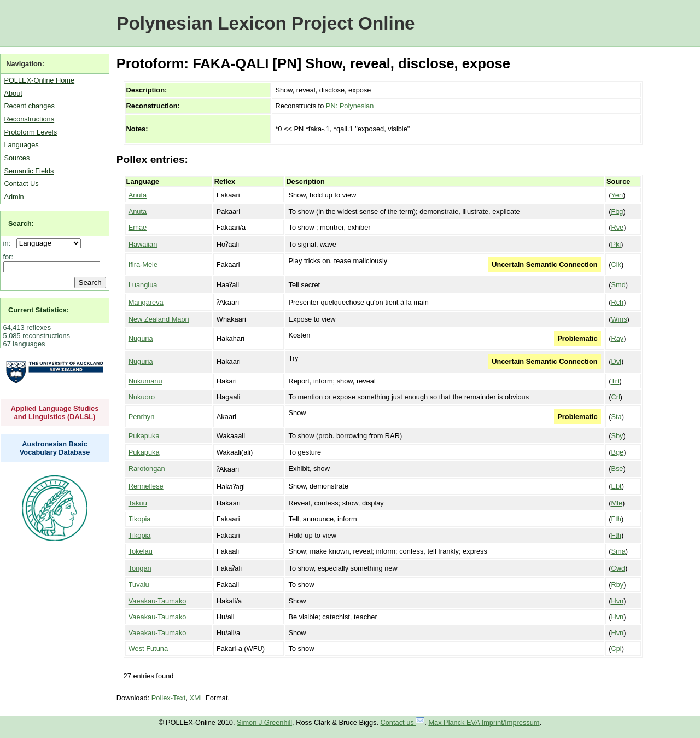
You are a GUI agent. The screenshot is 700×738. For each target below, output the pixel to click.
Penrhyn (142, 417)
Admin (14, 197)
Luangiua (143, 285)
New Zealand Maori (159, 319)
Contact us (403, 722)
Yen (617, 195)
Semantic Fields (29, 171)
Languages (21, 145)
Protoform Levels (30, 132)
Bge (617, 452)
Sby (617, 436)
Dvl (616, 361)
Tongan (140, 568)
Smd (618, 285)
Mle (617, 503)
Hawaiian (143, 244)
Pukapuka (144, 436)
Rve (617, 227)
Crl (615, 397)
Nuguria (141, 338)
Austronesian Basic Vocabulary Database (55, 448)
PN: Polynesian (350, 106)
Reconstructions (29, 119)
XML (197, 698)
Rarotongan (147, 469)
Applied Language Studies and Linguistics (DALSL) (55, 412)
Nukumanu (145, 381)
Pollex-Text (169, 698)
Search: (21, 223)
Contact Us (21, 184)
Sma (618, 551)
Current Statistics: (39, 310)
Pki (616, 244)
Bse (617, 469)
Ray (617, 338)
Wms (619, 319)
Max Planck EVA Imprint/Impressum (484, 722)
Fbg (617, 211)
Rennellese (146, 486)
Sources (17, 158)
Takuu (138, 503)
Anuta (138, 195)
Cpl (616, 649)
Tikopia (140, 519)
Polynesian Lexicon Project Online (266, 23)
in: (9, 243)
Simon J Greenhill (264, 722)
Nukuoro (142, 397)
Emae (138, 227)
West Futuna (148, 649)
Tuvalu (139, 585)
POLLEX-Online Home (39, 80)
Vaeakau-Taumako (157, 601)
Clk (616, 265)
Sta (616, 417)
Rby (617, 585)
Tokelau (141, 551)
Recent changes (29, 106)
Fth (616, 519)
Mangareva (146, 302)
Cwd (618, 568)
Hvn (617, 601)
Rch (617, 302)
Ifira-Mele (143, 265)
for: (8, 257)
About (13, 93)
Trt (615, 381)
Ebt (616, 486)
